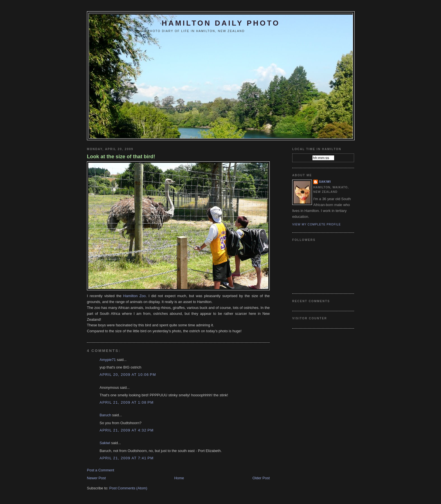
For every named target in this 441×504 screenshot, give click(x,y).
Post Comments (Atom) (128, 488)
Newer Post (96, 478)
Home (179, 478)
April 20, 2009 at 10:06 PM (128, 375)
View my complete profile (317, 224)
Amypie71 (108, 360)
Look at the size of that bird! (121, 157)
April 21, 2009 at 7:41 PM (127, 458)
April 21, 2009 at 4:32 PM (127, 430)
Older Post (261, 478)
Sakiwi (105, 443)
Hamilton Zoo (134, 296)
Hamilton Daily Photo (221, 23)
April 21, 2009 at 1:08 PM (127, 402)
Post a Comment (101, 470)
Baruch (105, 415)
